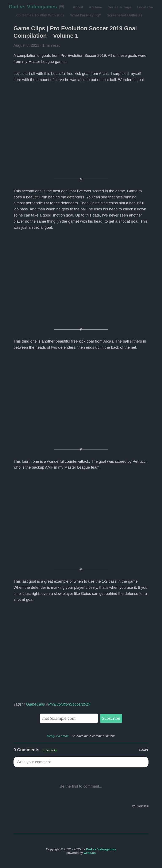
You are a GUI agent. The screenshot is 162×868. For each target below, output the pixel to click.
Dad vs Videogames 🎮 (37, 7)
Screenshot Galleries (125, 15)
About (78, 7)
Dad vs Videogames (101, 849)
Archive (95, 7)
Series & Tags (119, 7)
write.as (90, 853)
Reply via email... (59, 736)
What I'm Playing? (86, 15)
